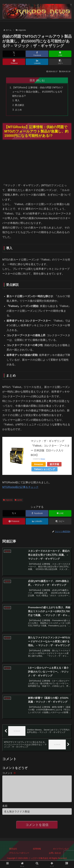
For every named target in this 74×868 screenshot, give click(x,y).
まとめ (19, 110)
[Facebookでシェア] (37, 54)
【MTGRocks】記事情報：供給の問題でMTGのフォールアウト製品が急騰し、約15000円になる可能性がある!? (38, 92)
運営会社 (13, 854)
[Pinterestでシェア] (14, 62)
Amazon (39, 465)
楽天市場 (54, 465)
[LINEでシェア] (60, 54)
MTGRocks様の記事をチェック (20, 488)
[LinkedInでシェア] (37, 62)
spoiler (18, 501)
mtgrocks (8, 501)
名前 (5, 812)
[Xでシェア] (14, 54)
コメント (9, 774)
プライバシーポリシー (19, 859)
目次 (32, 80)
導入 (17, 101)
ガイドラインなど (61, 854)
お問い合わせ (55, 859)
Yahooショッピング (44, 470)
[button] (60, 62)
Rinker (43, 459)
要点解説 (20, 106)
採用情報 (37, 854)
